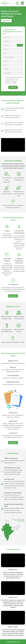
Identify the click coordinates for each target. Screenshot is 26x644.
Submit (13, 87)
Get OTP (20, 45)
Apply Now (6, 21)
